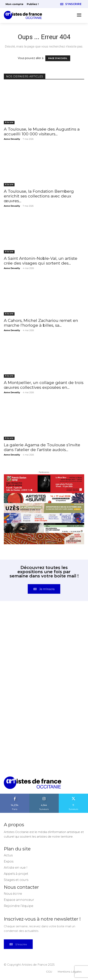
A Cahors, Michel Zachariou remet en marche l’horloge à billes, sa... (41, 323)
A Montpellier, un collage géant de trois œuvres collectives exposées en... (44, 385)
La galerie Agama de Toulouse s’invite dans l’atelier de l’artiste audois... (42, 447)
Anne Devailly (12, 139)
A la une (9, 122)
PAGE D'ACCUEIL (58, 58)
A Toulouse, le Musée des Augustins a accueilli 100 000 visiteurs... (42, 132)
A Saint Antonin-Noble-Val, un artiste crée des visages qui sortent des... (41, 261)
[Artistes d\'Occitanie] (24, 15)
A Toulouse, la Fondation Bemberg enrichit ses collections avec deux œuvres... (39, 196)
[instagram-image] (24, 633)
